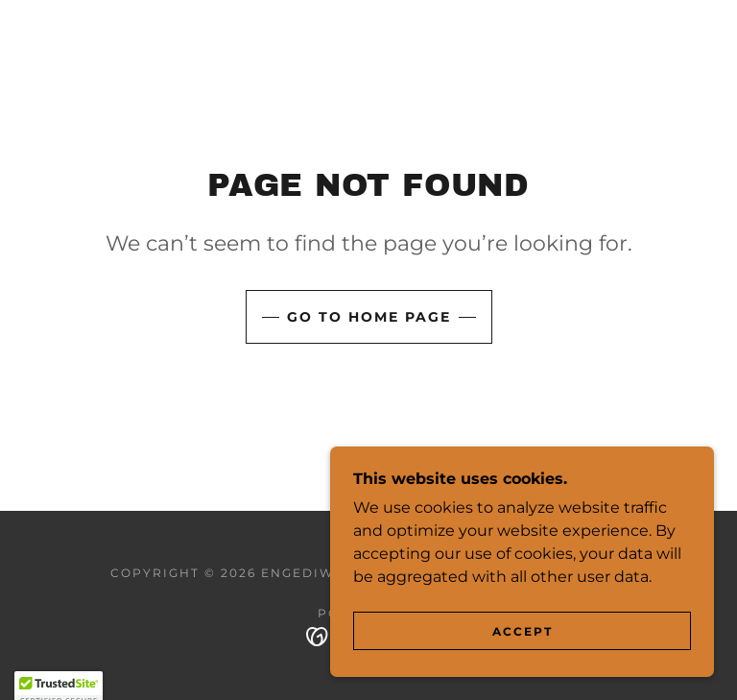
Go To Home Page (369, 317)
